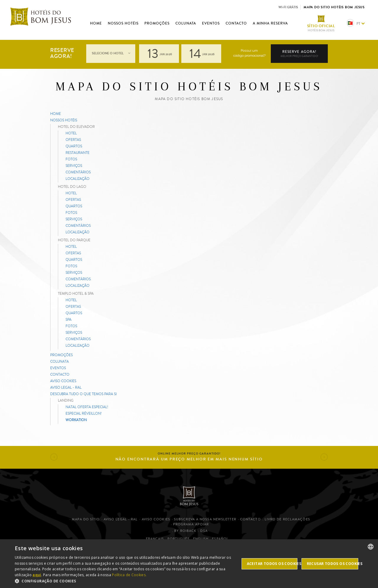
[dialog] (189, 564)
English (201, 539)
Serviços (74, 166)
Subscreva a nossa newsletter (205, 519)
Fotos (71, 159)
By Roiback (185, 531)
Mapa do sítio (86, 519)
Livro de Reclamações (287, 519)
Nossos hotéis (123, 23)
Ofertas (73, 140)
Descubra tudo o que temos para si (83, 394)
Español (220, 539)
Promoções (157, 23)
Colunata (186, 23)
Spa (69, 319)
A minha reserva (270, 23)
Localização (78, 179)
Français (155, 539)
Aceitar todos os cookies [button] (272, 564)
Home (96, 23)
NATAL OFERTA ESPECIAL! (87, 407)
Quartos (74, 146)
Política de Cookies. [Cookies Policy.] (129, 575)
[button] (54, 457)
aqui (37, 575)
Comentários (78, 172)
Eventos (211, 23)
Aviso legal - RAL (66, 387)
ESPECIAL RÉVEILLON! (84, 413)
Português (179, 539)
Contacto (236, 23)
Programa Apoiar (191, 524)
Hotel (71, 133)
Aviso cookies (63, 381)
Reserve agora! (299, 54)
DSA (204, 531)
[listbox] (371, 547)
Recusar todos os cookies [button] (333, 564)
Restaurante (78, 153)
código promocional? (249, 56)
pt (356, 23)
